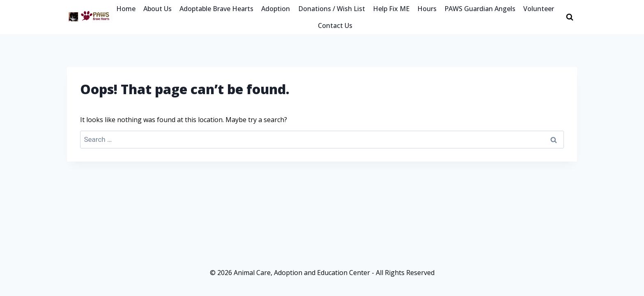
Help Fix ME (391, 9)
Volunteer (539, 9)
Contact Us (335, 25)
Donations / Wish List (332, 9)
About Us (158, 9)
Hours (427, 9)
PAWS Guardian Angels (480, 9)
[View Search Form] (570, 17)
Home (126, 9)
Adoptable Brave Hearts (216, 9)
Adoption (276, 9)
